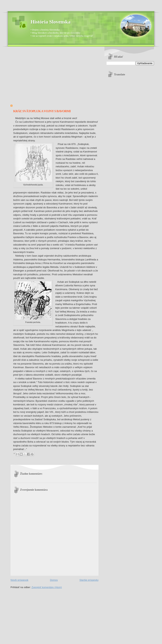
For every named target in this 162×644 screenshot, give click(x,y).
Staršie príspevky (89, 580)
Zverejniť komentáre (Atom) (47, 587)
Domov (54, 580)
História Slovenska (51, 22)
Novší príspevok (19, 580)
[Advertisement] (55, 77)
